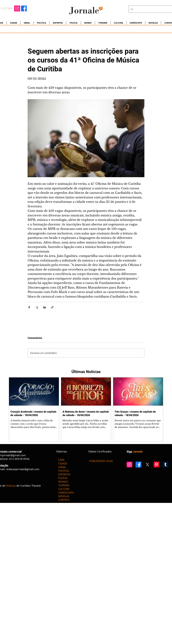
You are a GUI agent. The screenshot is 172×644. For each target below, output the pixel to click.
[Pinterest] (156, 465)
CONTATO (64, 500)
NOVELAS (64, 496)
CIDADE (63, 464)
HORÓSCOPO (66, 493)
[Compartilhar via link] (52, 307)
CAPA (61, 460)
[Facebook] (24, 8)
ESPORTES (64, 474)
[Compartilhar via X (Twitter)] (37, 307)
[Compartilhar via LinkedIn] (45, 307)
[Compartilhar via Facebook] (29, 307)
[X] (147, 465)
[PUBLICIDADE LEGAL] (101, 461)
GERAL (62, 467)
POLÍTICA (64, 471)
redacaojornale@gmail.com (23, 469)
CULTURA (64, 489)
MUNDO (63, 482)
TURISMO (64, 485)
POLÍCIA (63, 478)
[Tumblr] (165, 465)
